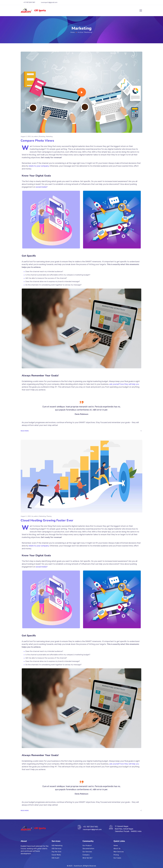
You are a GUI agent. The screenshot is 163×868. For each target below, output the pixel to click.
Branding (42, 136)
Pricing (116, 855)
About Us (117, 849)
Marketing (49, 136)
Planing (49, 516)
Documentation (88, 849)
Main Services (119, 852)
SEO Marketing (57, 846)
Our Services (87, 852)
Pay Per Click (56, 852)
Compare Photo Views (37, 141)
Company (86, 855)
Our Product (87, 846)
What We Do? (87, 858)
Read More (25, 431)
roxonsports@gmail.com (49, 2)
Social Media (56, 855)
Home (73, 32)
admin (36, 136)
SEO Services (56, 849)
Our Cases (117, 858)
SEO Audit (55, 858)
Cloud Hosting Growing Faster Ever (47, 520)
